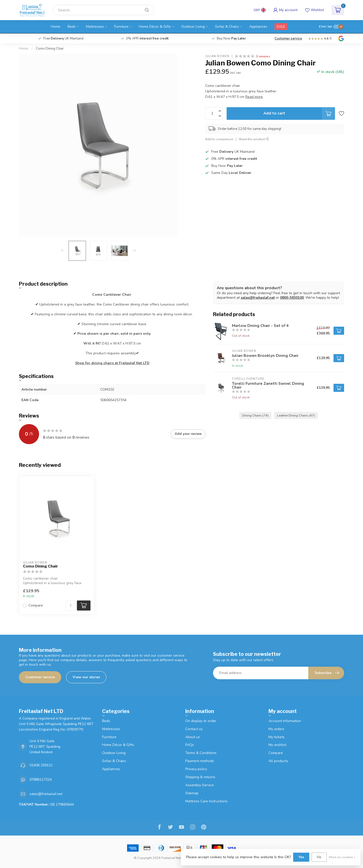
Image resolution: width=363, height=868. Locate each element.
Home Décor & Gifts (155, 27)
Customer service (288, 39)
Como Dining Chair (50, 49)
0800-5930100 (292, 298)
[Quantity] (71, 606)
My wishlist (277, 745)
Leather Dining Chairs (296, 415)
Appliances (258, 27)
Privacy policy (196, 769)
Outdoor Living (193, 27)
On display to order (201, 721)
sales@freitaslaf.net (258, 298)
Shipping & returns (200, 777)
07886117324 (41, 780)
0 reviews (263, 56)
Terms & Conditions (201, 753)
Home (56, 27)
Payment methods (200, 761)
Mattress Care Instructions (206, 801)
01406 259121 (41, 765)
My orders (276, 729)
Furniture (121, 27)
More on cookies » (342, 857)
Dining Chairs (255, 415)
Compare (36, 605)
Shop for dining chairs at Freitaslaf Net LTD (112, 363)
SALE (281, 27)
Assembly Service (200, 785)
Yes (301, 857)
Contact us (194, 729)
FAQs (190, 745)
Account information (285, 721)
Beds (72, 27)
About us (193, 737)
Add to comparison (219, 139)
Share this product (254, 139)
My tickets (277, 737)
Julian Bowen (217, 56)
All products (278, 761)
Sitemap (192, 793)
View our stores (86, 677)
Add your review (188, 434)
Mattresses (95, 27)
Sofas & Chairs (227, 27)
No (319, 857)
